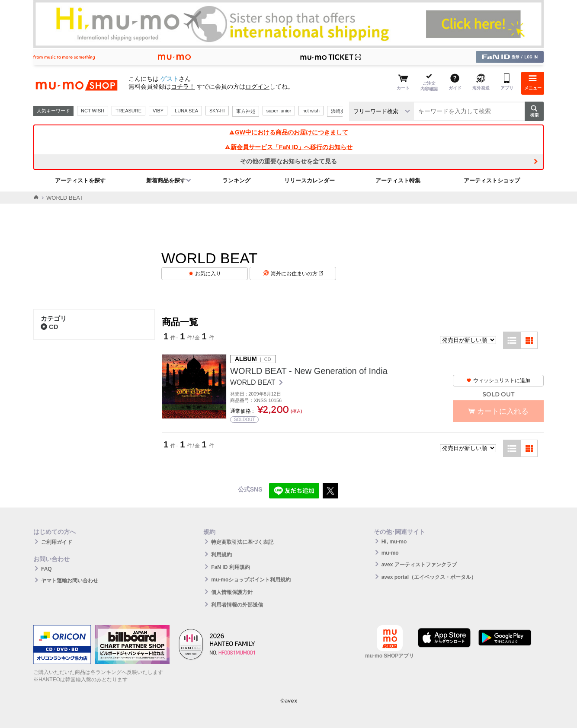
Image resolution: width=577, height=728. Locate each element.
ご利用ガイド (57, 542)
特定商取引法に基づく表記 (242, 542)
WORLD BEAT (254, 382)
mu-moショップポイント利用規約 (251, 580)
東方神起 (246, 111)
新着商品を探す (166, 180)
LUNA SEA (186, 111)
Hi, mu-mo (394, 542)
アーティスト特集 (398, 180)
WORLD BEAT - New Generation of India (309, 371)
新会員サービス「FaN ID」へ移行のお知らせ (288, 147)
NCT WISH (93, 111)
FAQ (46, 569)
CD (50, 327)
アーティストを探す (80, 180)
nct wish (311, 111)
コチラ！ (183, 86)
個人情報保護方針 (232, 592)
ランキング (236, 180)
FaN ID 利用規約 (230, 567)
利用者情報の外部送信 (237, 605)
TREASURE (128, 111)
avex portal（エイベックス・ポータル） (429, 577)
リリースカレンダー (309, 180)
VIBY (158, 111)
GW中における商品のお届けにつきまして (288, 132)
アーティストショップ (492, 180)
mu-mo (390, 553)
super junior (279, 111)
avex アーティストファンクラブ (419, 565)
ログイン (257, 86)
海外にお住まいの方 (297, 274)
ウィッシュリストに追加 (498, 380)
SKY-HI (217, 111)
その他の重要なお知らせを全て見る (288, 161)
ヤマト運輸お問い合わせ (70, 581)
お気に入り (208, 274)
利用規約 (221, 555)
